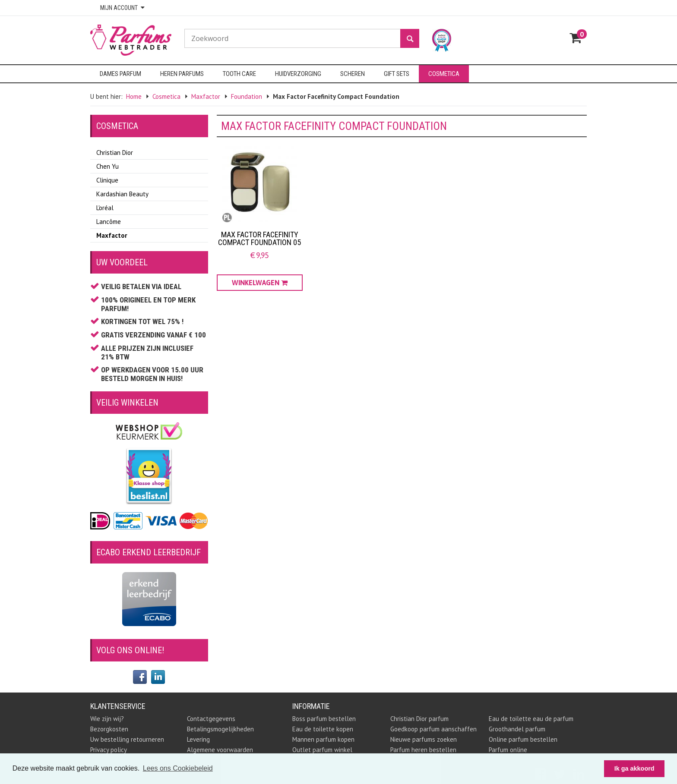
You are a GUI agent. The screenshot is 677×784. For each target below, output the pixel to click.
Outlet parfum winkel (322, 750)
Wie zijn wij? (107, 719)
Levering (198, 739)
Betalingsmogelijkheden (220, 729)
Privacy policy (109, 750)
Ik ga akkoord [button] (634, 768)
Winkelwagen (260, 283)
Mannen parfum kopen (323, 739)
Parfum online (508, 750)
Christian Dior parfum (419, 719)
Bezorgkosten (109, 729)
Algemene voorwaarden (220, 750)
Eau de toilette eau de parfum (531, 719)
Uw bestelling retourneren (127, 739)
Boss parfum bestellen (324, 719)
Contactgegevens (211, 719)
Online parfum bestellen (523, 739)
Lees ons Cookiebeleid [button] (178, 768)
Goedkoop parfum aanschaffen (433, 729)
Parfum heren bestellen (423, 750)
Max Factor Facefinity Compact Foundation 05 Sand (259, 242)
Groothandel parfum (517, 729)
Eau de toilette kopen (323, 729)
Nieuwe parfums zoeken (424, 739)
